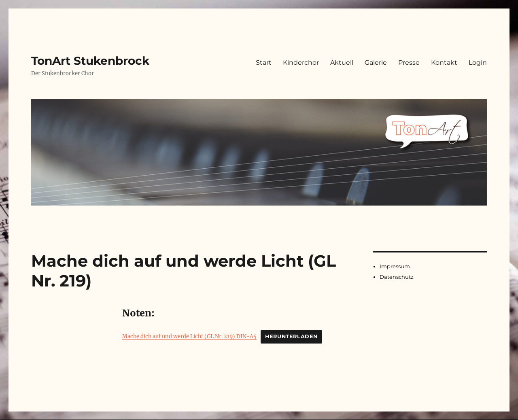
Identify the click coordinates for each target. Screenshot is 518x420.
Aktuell (342, 63)
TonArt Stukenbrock (90, 61)
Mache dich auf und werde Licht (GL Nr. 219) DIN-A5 (189, 336)
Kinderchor (301, 63)
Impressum (395, 266)
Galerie (376, 63)
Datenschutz (397, 277)
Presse (409, 63)
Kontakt (444, 63)
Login (478, 63)
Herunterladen (291, 336)
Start (264, 63)
